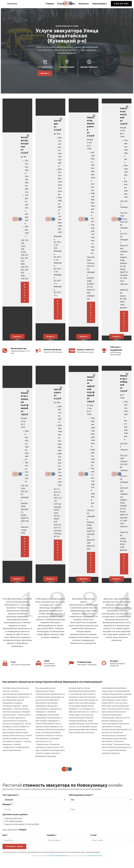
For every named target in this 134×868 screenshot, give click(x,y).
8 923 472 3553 (121, 4)
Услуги (61, 4)
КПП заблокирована (14, 826)
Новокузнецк (100, 4)
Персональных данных (95, 860)
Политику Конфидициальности (59, 860)
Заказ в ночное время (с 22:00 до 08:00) (22, 829)
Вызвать (45, 73)
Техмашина (14, 4)
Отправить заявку (15, 851)
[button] (17, 221)
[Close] (28, 136)
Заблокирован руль (14, 823)
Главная (50, 4)
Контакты (84, 4)
